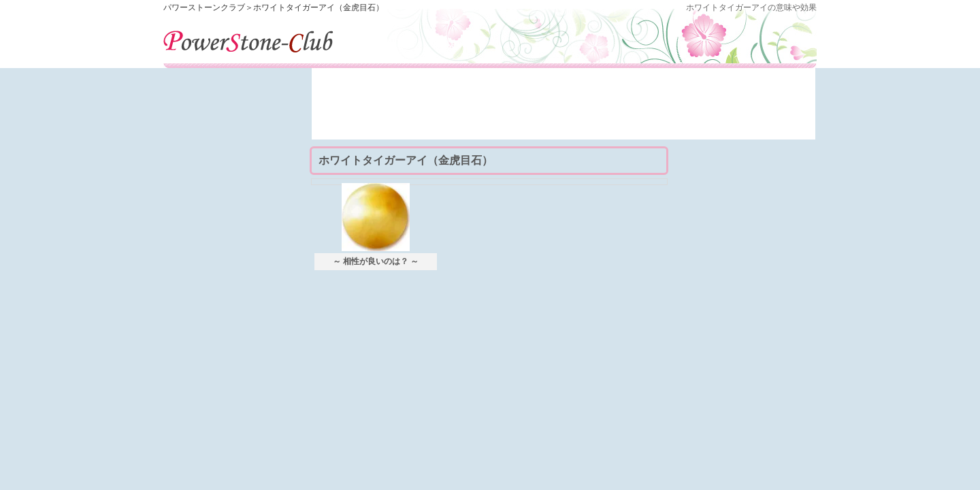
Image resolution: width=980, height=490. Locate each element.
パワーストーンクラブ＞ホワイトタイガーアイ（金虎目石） (274, 7)
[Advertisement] (563, 109)
